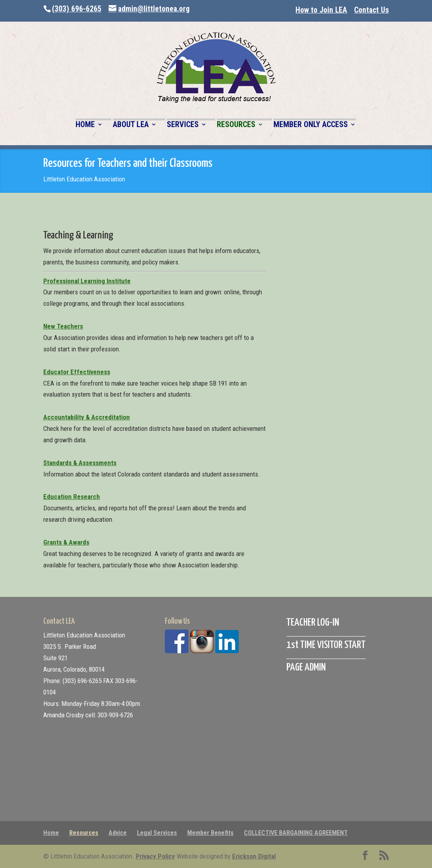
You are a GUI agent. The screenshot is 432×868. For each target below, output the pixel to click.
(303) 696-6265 (77, 9)
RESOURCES (236, 125)
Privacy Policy (155, 856)
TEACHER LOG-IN (313, 623)
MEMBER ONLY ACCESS (311, 125)
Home (51, 833)
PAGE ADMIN (306, 668)
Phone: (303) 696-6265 (72, 681)
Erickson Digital (254, 856)
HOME (85, 125)
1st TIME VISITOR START (326, 645)
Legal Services (157, 833)
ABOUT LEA (131, 125)
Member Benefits (210, 833)
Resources (84, 833)
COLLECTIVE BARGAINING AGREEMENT (296, 833)
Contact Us (371, 10)
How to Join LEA (321, 10)
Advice (118, 833)
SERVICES (183, 125)
